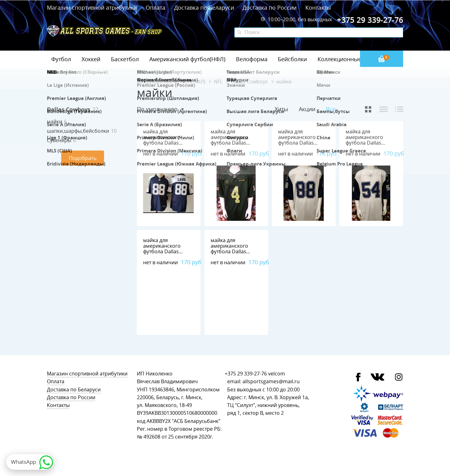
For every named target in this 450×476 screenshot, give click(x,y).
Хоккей (91, 59)
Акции (307, 109)
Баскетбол (125, 59)
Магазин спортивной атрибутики (93, 7)
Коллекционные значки (350, 59)
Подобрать (83, 158)
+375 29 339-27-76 (246, 374)
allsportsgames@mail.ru (271, 382)
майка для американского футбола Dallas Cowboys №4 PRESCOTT (229, 143)
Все (331, 109)
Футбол (61, 59)
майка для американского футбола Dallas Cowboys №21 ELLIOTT (162, 252)
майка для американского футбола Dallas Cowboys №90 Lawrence (229, 252)
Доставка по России (270, 7)
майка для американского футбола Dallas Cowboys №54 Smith (370, 140)
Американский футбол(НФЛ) (187, 59)
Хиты (281, 109)
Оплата (155, 7)
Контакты (318, 7)
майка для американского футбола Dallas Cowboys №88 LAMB (167, 140)
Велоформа (252, 59)
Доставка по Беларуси (204, 7)
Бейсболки (292, 59)
